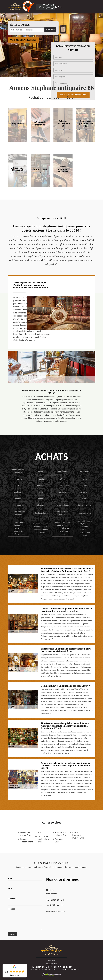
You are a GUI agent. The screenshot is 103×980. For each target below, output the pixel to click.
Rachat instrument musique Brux (78, 835)
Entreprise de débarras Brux (61, 834)
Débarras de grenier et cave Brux (44, 839)
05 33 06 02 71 (49, 5)
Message (11, 909)
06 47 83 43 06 (49, 8)
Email (10, 888)
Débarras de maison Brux (26, 834)
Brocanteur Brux (60, 840)
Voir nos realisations (23, 40)
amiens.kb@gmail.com (55, 911)
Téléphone (12, 899)
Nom (10, 878)
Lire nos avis (15, 975)
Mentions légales (69, 970)
